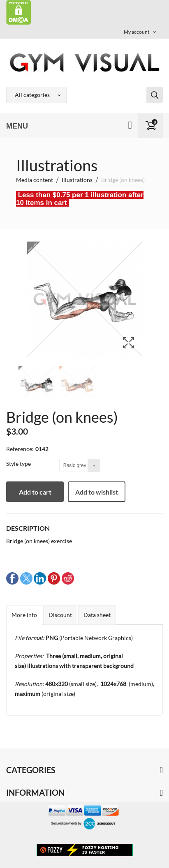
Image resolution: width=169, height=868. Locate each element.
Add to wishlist (97, 492)
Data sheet (97, 615)
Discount (60, 615)
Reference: (20, 449)
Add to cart (35, 492)
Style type (19, 464)
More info (24, 615)
